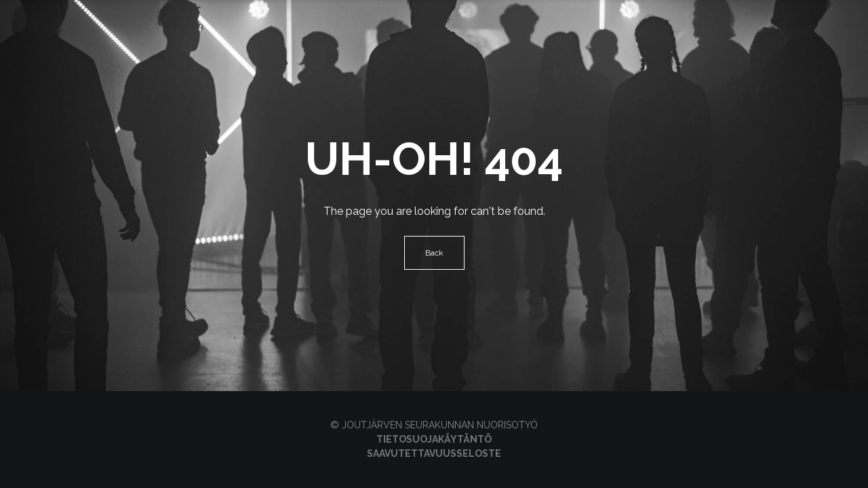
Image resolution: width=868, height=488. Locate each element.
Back (434, 253)
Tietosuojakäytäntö (434, 439)
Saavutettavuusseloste (434, 453)
